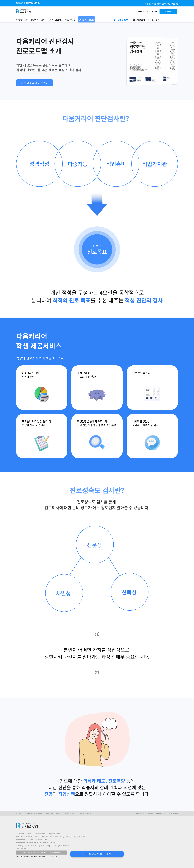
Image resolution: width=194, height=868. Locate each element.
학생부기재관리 (70, 813)
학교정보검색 (154, 20)
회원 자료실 (70, 20)
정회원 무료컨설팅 (86, 20)
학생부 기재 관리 (38, 20)
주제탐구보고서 (30, 813)
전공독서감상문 (43, 813)
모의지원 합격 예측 (155, 813)
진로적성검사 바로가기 (35, 83)
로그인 (154, 11)
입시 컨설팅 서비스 (171, 813)
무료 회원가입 (168, 11)
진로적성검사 (140, 813)
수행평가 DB (22, 20)
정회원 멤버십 (143, 11)
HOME (19, 813)
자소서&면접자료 (55, 20)
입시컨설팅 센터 (121, 20)
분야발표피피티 (57, 813)
